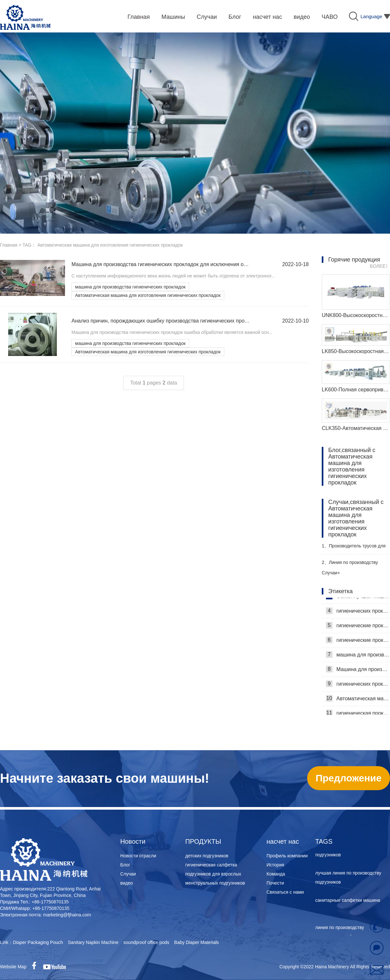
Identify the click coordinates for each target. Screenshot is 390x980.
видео (127, 883)
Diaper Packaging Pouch (38, 942)
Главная (9, 245)
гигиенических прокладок (358, 612)
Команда (276, 874)
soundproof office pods (146, 942)
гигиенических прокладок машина (358, 685)
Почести (275, 883)
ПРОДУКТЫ (203, 841)
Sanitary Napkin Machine (93, 942)
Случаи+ (331, 573)
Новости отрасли (138, 856)
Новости (133, 841)
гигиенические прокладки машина (358, 626)
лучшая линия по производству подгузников (348, 878)
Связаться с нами (285, 892)
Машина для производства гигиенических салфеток (358, 670)
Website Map (13, 967)
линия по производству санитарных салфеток (340, 933)
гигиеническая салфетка (211, 865)
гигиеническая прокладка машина (358, 714)
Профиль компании (287, 856)
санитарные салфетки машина (348, 901)
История (275, 865)
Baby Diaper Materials (197, 942)
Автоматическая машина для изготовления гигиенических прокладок (148, 295)
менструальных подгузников (215, 883)
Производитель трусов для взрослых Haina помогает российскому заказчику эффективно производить (354, 549)
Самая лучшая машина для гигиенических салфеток (358, 597)
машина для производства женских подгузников (352, 851)
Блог (125, 865)
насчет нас (283, 841)
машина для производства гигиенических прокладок (130, 287)
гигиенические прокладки (358, 641)
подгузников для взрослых (213, 874)
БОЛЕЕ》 (380, 266)
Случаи (128, 874)
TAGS (324, 841)
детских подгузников (207, 856)
